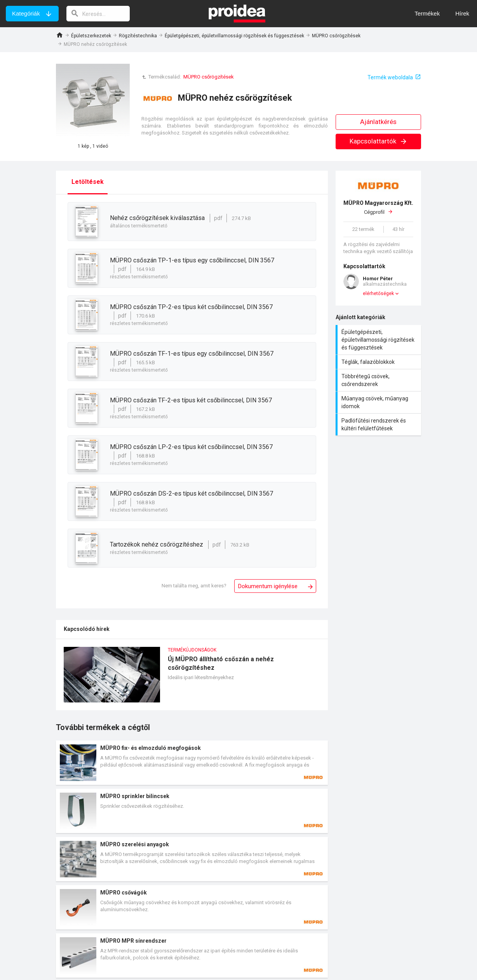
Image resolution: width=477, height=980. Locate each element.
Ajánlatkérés (378, 122)
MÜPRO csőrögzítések (336, 36)
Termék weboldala (390, 77)
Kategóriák (26, 13)
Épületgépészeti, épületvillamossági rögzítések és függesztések (234, 36)
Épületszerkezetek (91, 36)
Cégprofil (378, 207)
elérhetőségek (378, 293)
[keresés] (98, 14)
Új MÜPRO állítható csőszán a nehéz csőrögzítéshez (192, 679)
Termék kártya (192, 763)
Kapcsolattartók (379, 141)
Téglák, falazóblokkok (379, 362)
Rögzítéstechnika (138, 36)
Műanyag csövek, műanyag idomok (379, 402)
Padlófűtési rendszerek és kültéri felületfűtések (379, 424)
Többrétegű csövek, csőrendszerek (379, 380)
